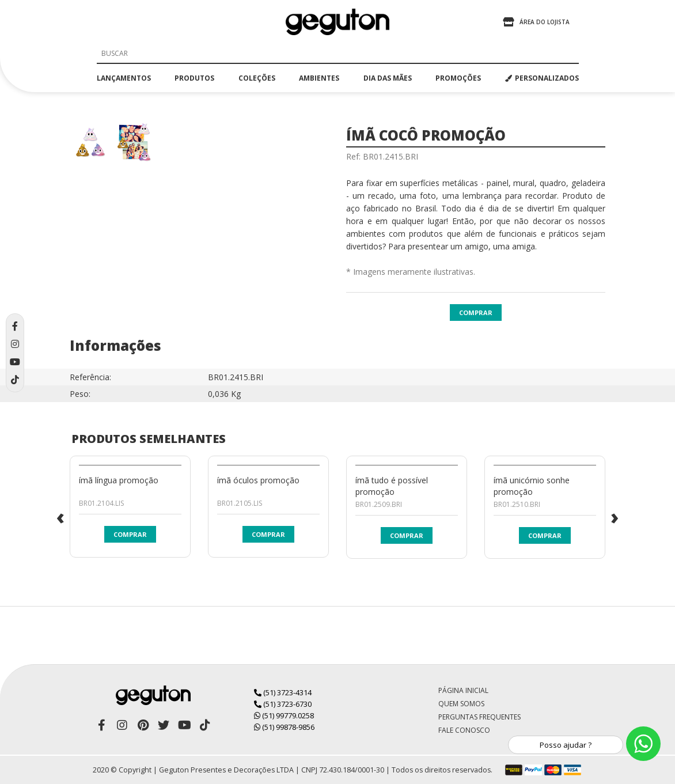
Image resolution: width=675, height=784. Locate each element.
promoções (458, 78)
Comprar (476, 313)
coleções (257, 78)
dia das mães (388, 78)
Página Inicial (463, 690)
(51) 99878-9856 (284, 727)
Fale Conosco (464, 730)
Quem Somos (461, 704)
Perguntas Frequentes (479, 717)
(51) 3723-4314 (283, 692)
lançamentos (124, 78)
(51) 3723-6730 (283, 704)
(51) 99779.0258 (284, 715)
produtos (194, 78)
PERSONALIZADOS (542, 78)
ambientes (319, 78)
